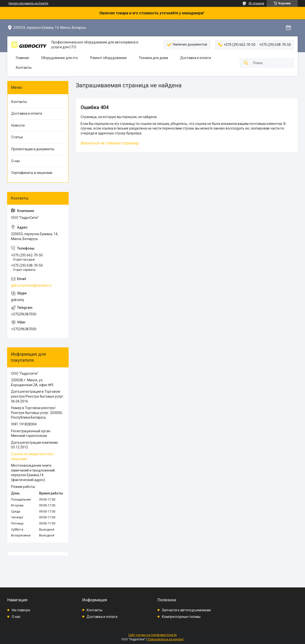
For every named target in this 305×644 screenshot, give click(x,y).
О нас (16, 161)
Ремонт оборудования (108, 58)
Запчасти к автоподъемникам (186, 610)
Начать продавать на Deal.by (28, 3)
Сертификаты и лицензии (32, 173)
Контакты (24, 68)
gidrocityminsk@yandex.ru (31, 285)
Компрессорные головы (181, 617)
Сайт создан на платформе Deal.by (152, 635)
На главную (21, 610)
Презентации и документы (33, 149)
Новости (18, 125)
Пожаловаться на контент (166, 639)
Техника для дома (153, 58)
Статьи (17, 137)
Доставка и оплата (196, 58)
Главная (22, 58)
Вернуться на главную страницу (110, 143)
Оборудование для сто (59, 58)
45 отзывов (256, 3)
